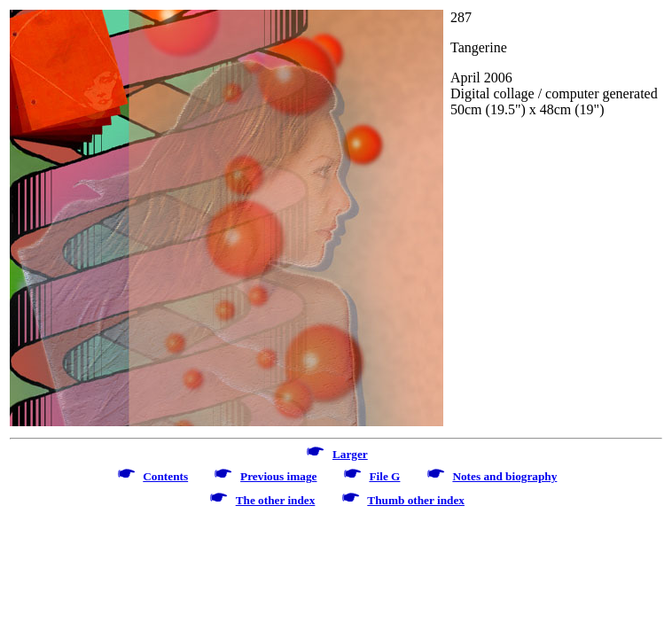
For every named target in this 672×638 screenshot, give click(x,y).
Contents (165, 476)
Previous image (278, 476)
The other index (276, 500)
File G (384, 476)
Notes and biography (504, 476)
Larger (350, 454)
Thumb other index (416, 500)
